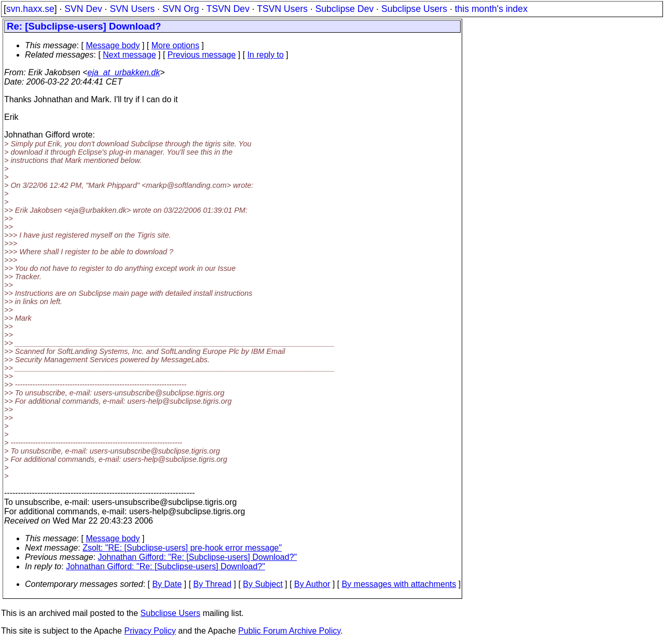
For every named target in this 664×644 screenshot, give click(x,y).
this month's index (491, 9)
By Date (167, 584)
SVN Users (132, 9)
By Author (312, 584)
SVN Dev (83, 9)
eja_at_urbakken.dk (124, 72)
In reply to (266, 55)
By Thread (213, 584)
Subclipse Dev (344, 9)
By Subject (262, 584)
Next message (129, 55)
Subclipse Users (414, 9)
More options (176, 45)
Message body (113, 45)
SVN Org (181, 9)
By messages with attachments (399, 584)
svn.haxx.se (30, 9)
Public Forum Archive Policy (289, 631)
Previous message (202, 55)
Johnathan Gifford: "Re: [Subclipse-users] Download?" (198, 557)
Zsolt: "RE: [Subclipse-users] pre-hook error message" (182, 548)
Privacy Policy (150, 631)
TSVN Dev (228, 9)
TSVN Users (282, 9)
